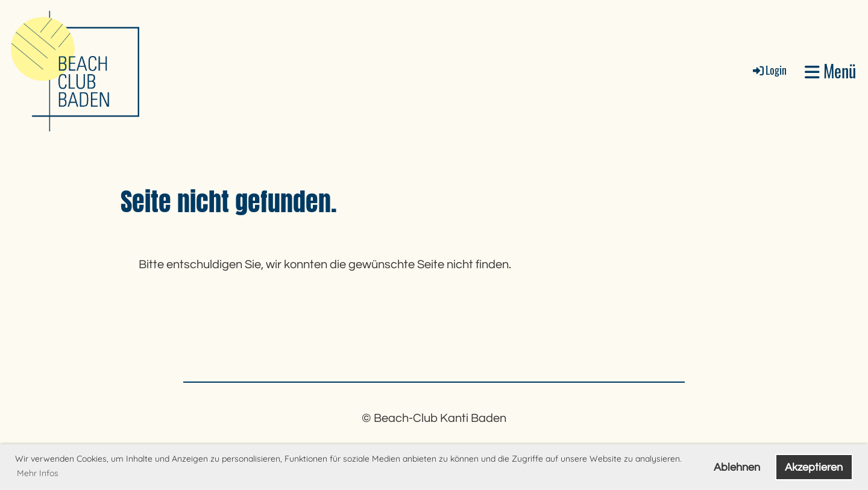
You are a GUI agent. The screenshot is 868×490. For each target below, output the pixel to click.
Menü (830, 71)
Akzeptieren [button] (814, 467)
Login (769, 70)
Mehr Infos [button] (38, 473)
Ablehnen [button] (737, 467)
